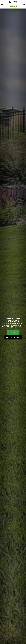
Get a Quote (13, 333)
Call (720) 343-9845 (13, 337)
